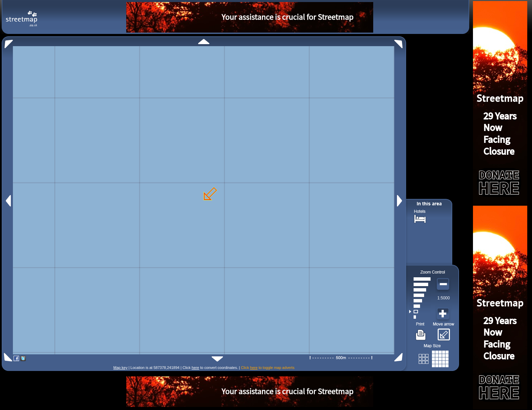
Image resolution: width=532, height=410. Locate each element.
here (195, 368)
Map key (120, 368)
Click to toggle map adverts (268, 368)
